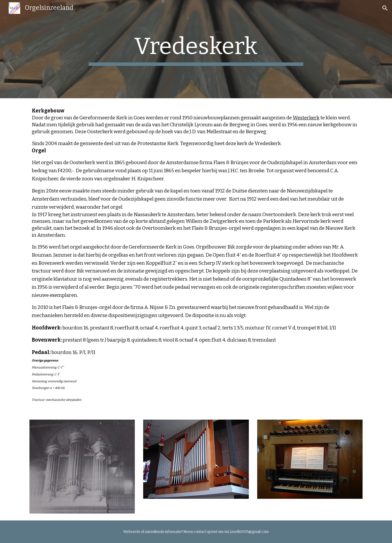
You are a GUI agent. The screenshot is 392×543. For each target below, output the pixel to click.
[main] (196, 49)
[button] (385, 8)
